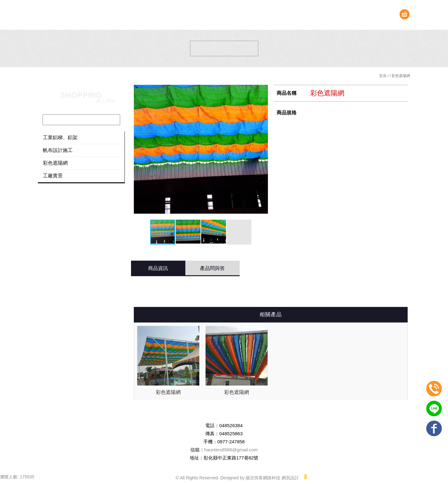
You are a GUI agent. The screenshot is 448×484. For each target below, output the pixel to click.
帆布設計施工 (58, 150)
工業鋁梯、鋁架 (60, 137)
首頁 (383, 76)
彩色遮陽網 (55, 163)
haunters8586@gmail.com (231, 450)
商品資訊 (158, 268)
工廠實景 (53, 176)
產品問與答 (212, 268)
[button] (262, 152)
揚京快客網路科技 (263, 478)
